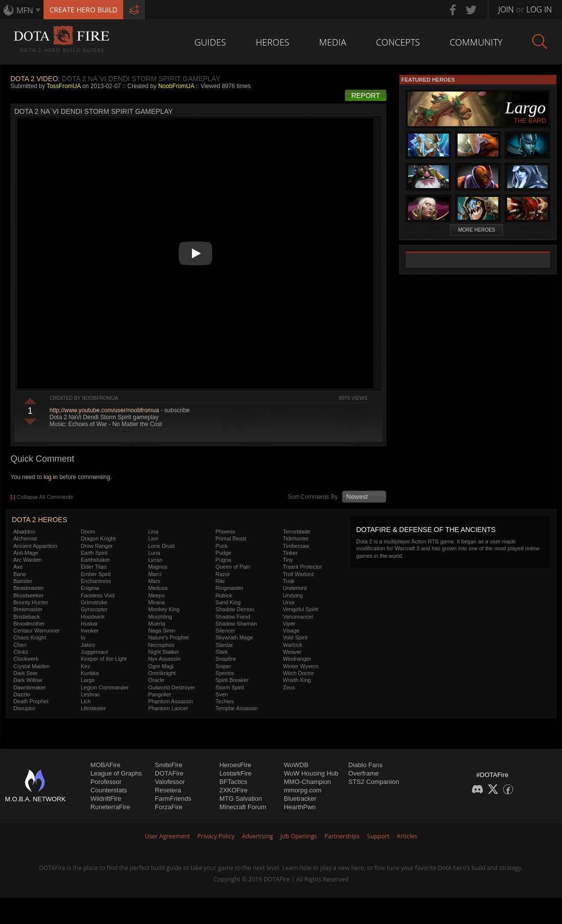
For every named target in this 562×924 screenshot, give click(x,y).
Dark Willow (28, 680)
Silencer (226, 631)
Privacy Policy (216, 836)
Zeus (289, 687)
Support (378, 836)
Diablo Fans (365, 765)
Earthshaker (95, 560)
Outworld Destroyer (171, 687)
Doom (88, 532)
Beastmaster (29, 588)
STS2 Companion (374, 782)
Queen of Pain (233, 567)
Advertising (258, 836)
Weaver (292, 652)
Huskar (89, 624)
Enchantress (96, 581)
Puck (222, 546)
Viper (289, 624)
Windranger (297, 659)
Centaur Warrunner (37, 631)
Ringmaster (230, 588)
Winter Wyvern (301, 666)
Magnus (158, 567)
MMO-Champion (307, 782)
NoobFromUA (176, 86)
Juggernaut (94, 652)
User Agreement (167, 836)
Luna (154, 553)
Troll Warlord (298, 574)
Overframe (363, 773)
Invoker (90, 631)
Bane (20, 574)
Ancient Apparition (35, 546)
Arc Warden (28, 560)
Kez (85, 666)
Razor (223, 574)
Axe (18, 567)
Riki (220, 581)
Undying (293, 595)
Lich (86, 701)
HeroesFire (235, 765)
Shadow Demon (235, 609)
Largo (88, 680)
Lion (153, 538)
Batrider (23, 581)
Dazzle (22, 694)
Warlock (293, 645)
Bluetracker (300, 799)
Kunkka (90, 673)
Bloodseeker (28, 595)
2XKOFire (233, 790)
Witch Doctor (299, 673)
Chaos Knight (30, 637)
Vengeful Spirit (301, 609)
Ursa (289, 602)
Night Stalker (164, 652)
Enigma (90, 588)
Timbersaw (296, 546)
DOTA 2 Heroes (40, 520)
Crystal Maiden (31, 666)
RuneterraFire (110, 807)
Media (333, 42)
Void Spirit (295, 637)
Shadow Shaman (236, 624)
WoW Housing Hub (311, 773)
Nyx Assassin (164, 659)
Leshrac (90, 694)
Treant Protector (303, 567)
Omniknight (162, 673)
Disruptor (24, 708)
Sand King (228, 602)
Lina (153, 532)
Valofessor (170, 782)
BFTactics (233, 782)
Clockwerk (26, 659)
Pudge (224, 553)
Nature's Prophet (168, 637)
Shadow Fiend (233, 617)
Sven (222, 694)
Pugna (224, 560)
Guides (210, 42)
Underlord (295, 588)
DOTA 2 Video (34, 79)
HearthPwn (300, 807)
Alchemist (25, 538)
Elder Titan (94, 567)
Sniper (224, 666)
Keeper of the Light (104, 659)
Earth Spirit (94, 553)
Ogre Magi (161, 666)
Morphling (160, 617)
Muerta (156, 624)
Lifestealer (93, 708)
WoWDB (296, 765)
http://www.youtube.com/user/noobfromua (104, 410)
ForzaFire (169, 807)
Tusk (289, 581)
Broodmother (29, 624)
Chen (20, 645)
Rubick (224, 595)
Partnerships (342, 836)
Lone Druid (161, 546)
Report (366, 96)
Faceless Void (97, 595)
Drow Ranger (97, 546)
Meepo (156, 595)
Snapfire (226, 659)
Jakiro (88, 645)
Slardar (224, 645)
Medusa (158, 588)
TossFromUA (64, 86)
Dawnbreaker (29, 687)
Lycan (155, 560)
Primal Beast (231, 538)
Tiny (288, 560)
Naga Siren (162, 631)
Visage (291, 631)
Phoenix (226, 532)
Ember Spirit (96, 574)
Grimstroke (94, 602)
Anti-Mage (26, 553)
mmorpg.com (303, 790)
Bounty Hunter (31, 602)
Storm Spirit (230, 687)
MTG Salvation (240, 799)
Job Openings (299, 836)
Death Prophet (31, 701)
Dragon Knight (98, 538)
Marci (155, 574)
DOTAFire (169, 773)
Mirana (156, 602)
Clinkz (21, 652)
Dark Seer (26, 673)
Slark (222, 652)
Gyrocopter (94, 609)
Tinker (290, 553)
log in (51, 477)
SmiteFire (169, 765)
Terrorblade (297, 532)
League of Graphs (116, 773)
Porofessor (106, 782)
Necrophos (161, 645)
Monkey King (164, 609)
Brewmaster (28, 609)
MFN (25, 10)
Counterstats (109, 790)
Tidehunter (296, 538)
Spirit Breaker (232, 680)
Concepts (398, 42)
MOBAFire (106, 765)
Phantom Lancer (168, 708)
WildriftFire (106, 799)
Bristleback (27, 617)
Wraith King (297, 680)
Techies (225, 701)
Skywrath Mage (234, 637)
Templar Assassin (237, 708)
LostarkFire (235, 773)
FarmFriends (173, 799)
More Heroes (477, 230)
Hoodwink (93, 617)
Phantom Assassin (170, 701)
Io (83, 637)
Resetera (168, 790)
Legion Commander (105, 687)
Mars (154, 581)
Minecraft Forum (243, 807)
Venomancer (298, 617)
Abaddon (24, 532)
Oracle (156, 680)
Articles (407, 836)
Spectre (225, 673)
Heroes (273, 42)
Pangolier (159, 694)
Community (476, 42)
